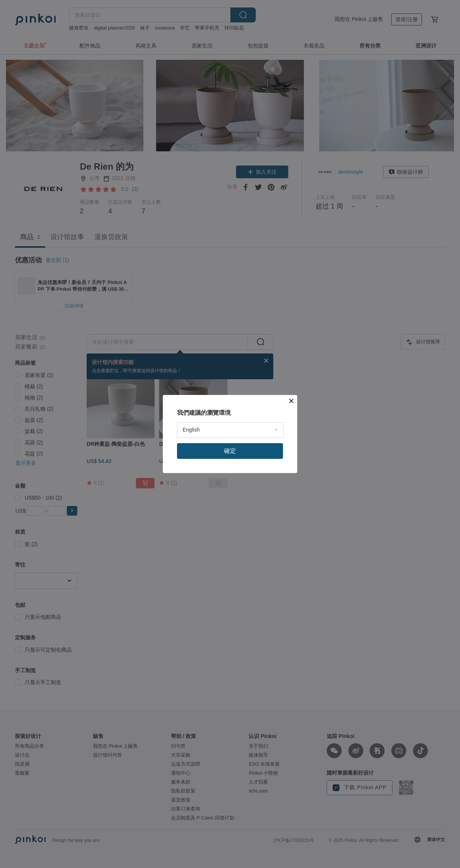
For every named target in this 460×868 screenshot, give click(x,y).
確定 (230, 451)
